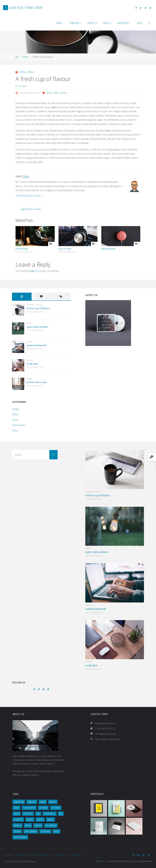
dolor (56, 93)
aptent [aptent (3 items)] (53, 802)
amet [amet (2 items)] (43, 802)
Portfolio (23, 855)
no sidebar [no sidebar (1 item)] (51, 825)
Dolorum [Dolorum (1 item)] (28, 814)
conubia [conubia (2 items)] (43, 808)
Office (31, 72)
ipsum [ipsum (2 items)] (40, 819)
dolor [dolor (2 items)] (17, 814)
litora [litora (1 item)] (28, 825)
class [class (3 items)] (16, 808)
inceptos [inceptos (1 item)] (18, 819)
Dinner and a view (36, 382)
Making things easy (108, 249)
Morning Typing (21, 249)
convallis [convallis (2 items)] (56, 808)
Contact (78, 855)
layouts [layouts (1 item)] (18, 825)
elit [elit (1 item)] (38, 814)
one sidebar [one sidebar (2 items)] (31, 831)
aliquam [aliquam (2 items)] (32, 802)
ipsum (64, 93)
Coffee (25, 57)
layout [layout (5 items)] (51, 819)
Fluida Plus (104, 861)
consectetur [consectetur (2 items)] (29, 808)
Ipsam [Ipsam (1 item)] (30, 819)
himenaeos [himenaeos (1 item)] (50, 814)
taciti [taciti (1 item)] (56, 831)
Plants (15, 420)
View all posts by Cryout (29, 196)
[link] (150, 23)
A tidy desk (32, 364)
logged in (34, 271)
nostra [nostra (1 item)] (17, 831)
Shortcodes (43, 855)
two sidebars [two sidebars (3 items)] (20, 837)
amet (49, 93)
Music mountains (65, 249)
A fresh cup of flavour (38, 308)
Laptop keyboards (36, 345)
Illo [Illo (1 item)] (61, 814)
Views (29, 323)
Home (8, 855)
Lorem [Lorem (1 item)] (38, 825)
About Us (61, 855)
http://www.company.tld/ (108, 739)
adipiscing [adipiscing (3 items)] (19, 802)
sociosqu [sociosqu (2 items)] (45, 831)
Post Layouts (19, 425)
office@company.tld (105, 734)
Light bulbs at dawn (37, 327)
